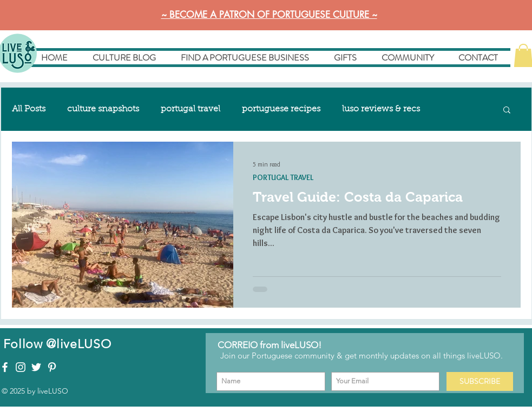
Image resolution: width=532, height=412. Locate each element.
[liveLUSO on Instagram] (21, 367)
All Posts (29, 109)
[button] (507, 111)
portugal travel (191, 109)
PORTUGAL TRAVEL (283, 178)
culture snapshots (103, 109)
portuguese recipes (281, 109)
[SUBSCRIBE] (480, 381)
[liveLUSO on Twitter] (36, 367)
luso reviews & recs (381, 109)
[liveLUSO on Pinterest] (52, 367)
